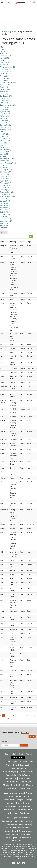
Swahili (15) (4, 203)
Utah (10, 813)
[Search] (31, 2)
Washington (24, 813)
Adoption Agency (26, 782)
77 (9, 719)
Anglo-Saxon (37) (6, 71)
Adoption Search (26, 788)
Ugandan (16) (5, 214)
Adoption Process (25, 838)
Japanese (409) (5, 150)
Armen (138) (4, 78)
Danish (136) (5, 107)
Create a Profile (25, 733)
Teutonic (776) (5, 208)
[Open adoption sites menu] (8, 2)
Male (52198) (5, 58)
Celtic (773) (4, 98)
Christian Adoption (10, 785)
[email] (10, 745)
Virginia (16, 813)
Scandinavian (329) (7, 192)
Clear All (3, 49)
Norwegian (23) (5, 167)
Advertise (21, 754)
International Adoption (26, 785)
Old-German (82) (6, 174)
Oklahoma (27, 806)
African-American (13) (8, 67)
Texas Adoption (11, 775)
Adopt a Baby (28, 762)
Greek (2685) (5, 127)
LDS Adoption (25, 834)
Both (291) (4, 54)
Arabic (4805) (5, 74)
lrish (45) (3, 156)
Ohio (20, 806)
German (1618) (5, 125)
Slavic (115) (4, 199)
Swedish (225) (5, 205)
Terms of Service (24, 852)
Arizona (21, 793)
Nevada (28, 803)
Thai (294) (4, 210)
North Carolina (11, 806)
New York (20, 803)
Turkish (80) (4, 212)
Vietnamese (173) (6, 221)
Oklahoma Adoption (27, 772)
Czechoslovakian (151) (8, 105)
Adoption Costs (12, 778)
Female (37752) (6, 56)
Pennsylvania (9, 810)
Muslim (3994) (5, 161)
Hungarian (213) (6, 138)
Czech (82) (4, 103)
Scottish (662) (5, 194)
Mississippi (29, 800)
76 (4, 719)
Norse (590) (4, 165)
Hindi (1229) (4, 134)
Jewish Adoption (11, 838)
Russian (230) (5, 188)
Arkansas (29, 793)
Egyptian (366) (5, 112)
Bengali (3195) (5, 89)
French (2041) (5, 121)
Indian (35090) (5, 141)
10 (34, 715)
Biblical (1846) (5, 92)
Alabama (14, 793)
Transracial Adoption (11, 782)
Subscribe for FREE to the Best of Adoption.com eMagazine (15, 741)
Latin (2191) (4, 154)
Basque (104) (5, 87)
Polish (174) (4, 181)
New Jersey (10, 803)
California (11, 796)
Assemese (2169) (6, 85)
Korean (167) (5, 152)
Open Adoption (25, 765)
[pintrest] (23, 863)
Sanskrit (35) (4, 190)
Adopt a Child (16, 762)
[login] (35, 2)
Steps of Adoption (11, 831)
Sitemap (29, 754)
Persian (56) (4, 179)
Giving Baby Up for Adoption (24, 821)
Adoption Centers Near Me (21, 818)
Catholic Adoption (12, 834)
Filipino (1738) (5, 116)
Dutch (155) (4, 110)
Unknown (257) (5, 219)
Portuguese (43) (6, 185)
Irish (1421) (4, 143)
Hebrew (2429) (5, 132)
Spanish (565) (5, 201)
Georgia (26, 796)
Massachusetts (9, 800)
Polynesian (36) (5, 183)
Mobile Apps (18, 757)
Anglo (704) (4, 69)
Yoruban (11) (5, 228)
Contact (13, 754)
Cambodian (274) (6, 96)
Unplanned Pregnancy (10, 772)
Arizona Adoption (12, 765)
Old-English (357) (6, 170)
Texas (30, 810)
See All (32, 736)
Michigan (20, 800)
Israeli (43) (4, 145)
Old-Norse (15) (5, 176)
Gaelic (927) (4, 123)
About (6, 754)
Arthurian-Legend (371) (8, 83)
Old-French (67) (6, 172)
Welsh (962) (4, 223)
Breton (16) (4, 94)
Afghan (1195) (5, 63)
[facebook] (14, 863)
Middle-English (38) (7, 159)
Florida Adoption (25, 775)
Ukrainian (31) (5, 217)
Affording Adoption (11, 788)
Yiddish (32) (4, 226)
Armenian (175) (5, 80)
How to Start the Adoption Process (18, 828)
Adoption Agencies (18, 841)
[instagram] (19, 863)
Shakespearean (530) (8, 196)
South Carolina (21, 810)
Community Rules (14, 855)
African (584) (5, 65)
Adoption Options (25, 824)
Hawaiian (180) (5, 130)
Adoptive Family (25, 778)
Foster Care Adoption (18, 768)
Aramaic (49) (5, 76)
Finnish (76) (4, 118)
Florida (19, 796)
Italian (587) (4, 147)
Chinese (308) (5, 101)
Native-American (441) (8, 163)
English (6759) (5, 114)
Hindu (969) (4, 136)
